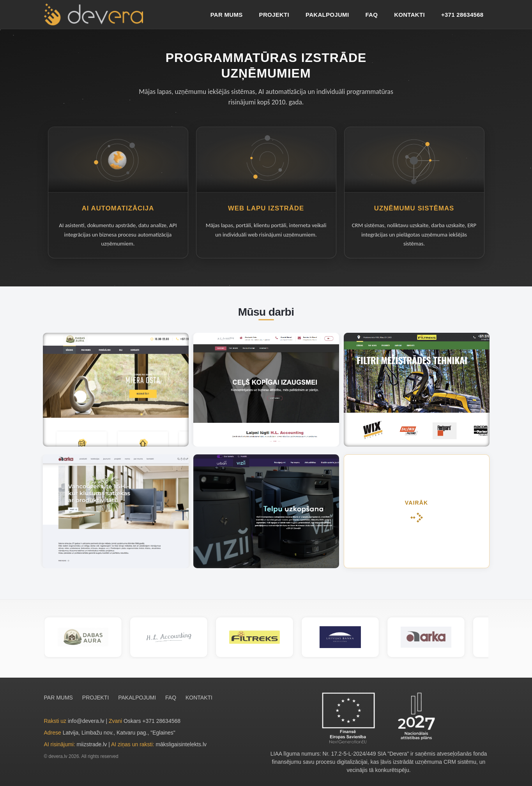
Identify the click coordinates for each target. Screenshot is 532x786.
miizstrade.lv (92, 744)
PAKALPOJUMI (327, 15)
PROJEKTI (274, 15)
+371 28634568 (462, 15)
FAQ (371, 15)
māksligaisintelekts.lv (181, 744)
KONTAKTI (409, 15)
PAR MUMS (227, 15)
